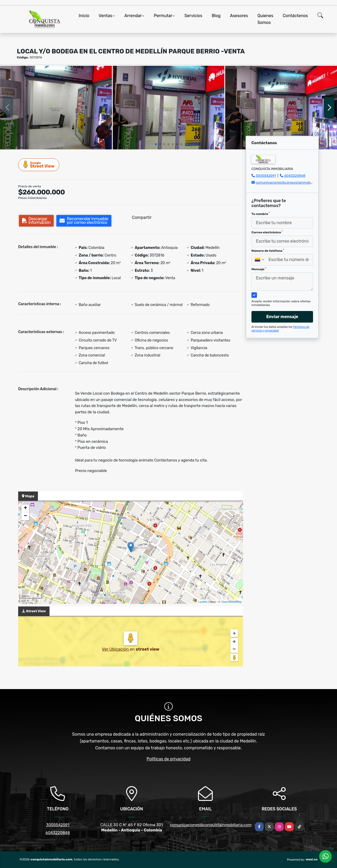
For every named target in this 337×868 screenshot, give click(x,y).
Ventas (105, 16)
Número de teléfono (268, 251)
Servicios (193, 16)
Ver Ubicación (116, 649)
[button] (156, 144)
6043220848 (295, 176)
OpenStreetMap (231, 602)
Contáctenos (295, 16)
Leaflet (203, 602)
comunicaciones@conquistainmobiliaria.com (291, 182)
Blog (216, 16)
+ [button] (25, 508)
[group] (56, 108)
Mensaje (259, 269)
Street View (39, 165)
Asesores (239, 16)
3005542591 (266, 176)
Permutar (163, 16)
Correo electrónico (267, 232)
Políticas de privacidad (169, 759)
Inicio (84, 16)
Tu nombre (261, 214)
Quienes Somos (265, 19)
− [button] (25, 516)
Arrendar (133, 16)
